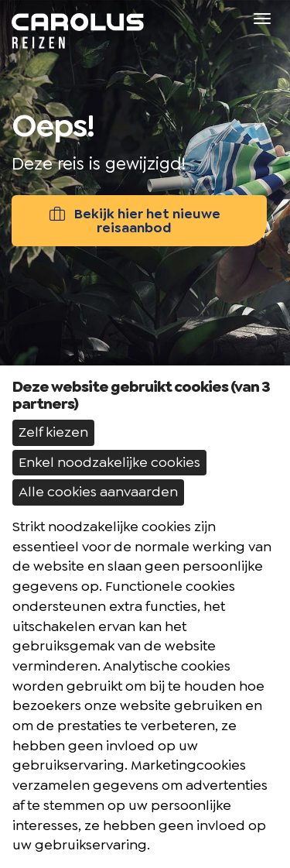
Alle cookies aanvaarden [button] (98, 492)
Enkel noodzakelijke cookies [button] (109, 462)
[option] (145, 286)
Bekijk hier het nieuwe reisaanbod (134, 221)
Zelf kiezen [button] (53, 432)
